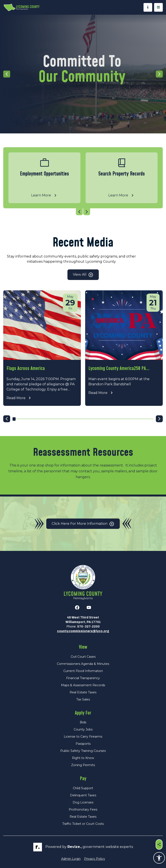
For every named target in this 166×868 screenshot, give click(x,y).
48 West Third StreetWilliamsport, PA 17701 (83, 620)
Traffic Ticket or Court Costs (83, 824)
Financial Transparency (83, 678)
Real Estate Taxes (83, 692)
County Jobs (83, 729)
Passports (83, 744)
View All (83, 275)
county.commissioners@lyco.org (83, 631)
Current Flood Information (83, 671)
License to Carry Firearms (83, 737)
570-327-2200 (88, 627)
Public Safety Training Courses (83, 751)
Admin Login (71, 859)
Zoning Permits (83, 765)
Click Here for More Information (83, 524)
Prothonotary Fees (83, 810)
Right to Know (83, 758)
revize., (75, 847)
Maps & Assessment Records (83, 685)
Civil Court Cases (83, 657)
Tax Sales (83, 699)
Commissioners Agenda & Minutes (83, 664)
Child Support (83, 788)
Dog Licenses (83, 802)
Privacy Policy (95, 859)
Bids (83, 722)
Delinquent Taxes (83, 795)
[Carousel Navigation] (83, 212)
